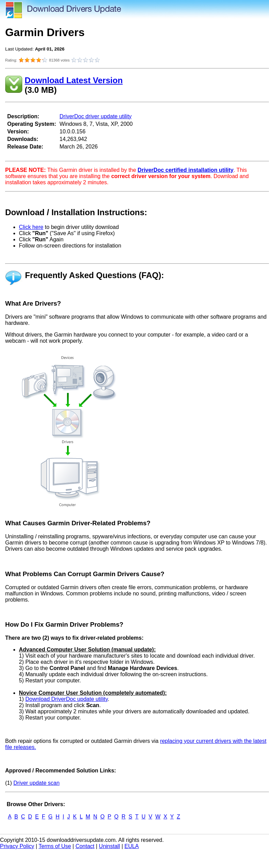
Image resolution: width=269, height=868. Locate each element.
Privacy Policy (17, 846)
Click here (31, 227)
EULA (132, 846)
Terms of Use (55, 846)
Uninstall (109, 846)
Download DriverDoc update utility (67, 699)
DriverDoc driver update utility (96, 116)
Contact (85, 846)
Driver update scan (36, 783)
